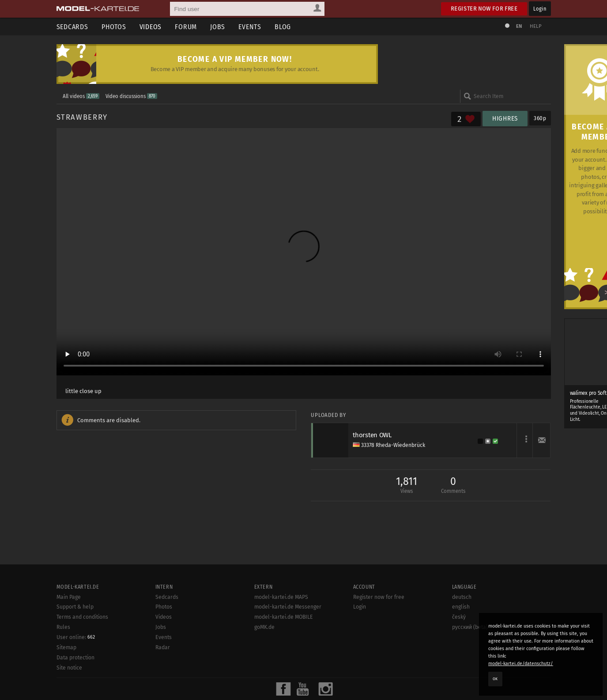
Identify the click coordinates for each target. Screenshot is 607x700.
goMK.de (264, 658)
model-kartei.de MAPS (281, 628)
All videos (81, 96)
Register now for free (484, 9)
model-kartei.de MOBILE (284, 648)
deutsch (462, 628)
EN (519, 26)
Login (540, 9)
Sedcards (72, 27)
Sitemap (66, 679)
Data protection (75, 689)
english (461, 639)
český (459, 648)
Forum (186, 27)
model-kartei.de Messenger (288, 639)
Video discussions (131, 96)
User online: (76, 669)
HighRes (505, 119)
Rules (63, 658)
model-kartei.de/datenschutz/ (521, 664)
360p (540, 118)
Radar (163, 679)
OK (495, 679)
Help (536, 26)
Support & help (75, 639)
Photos (114, 27)
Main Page (69, 628)
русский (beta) (470, 658)
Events (250, 27)
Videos (151, 27)
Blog (283, 27)
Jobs (218, 27)
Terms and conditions (82, 648)
